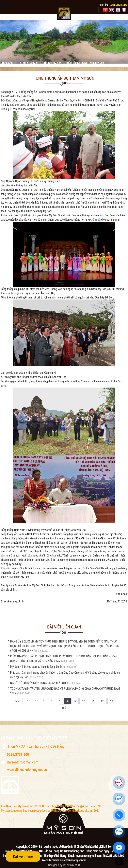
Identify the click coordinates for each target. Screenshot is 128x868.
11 (93, 701)
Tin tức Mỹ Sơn (53, 63)
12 (102, 701)
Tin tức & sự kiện (28, 63)
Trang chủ (7, 63)
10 (84, 701)
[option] (64, 42)
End (64, 707)
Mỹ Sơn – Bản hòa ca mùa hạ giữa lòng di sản (36, 667)
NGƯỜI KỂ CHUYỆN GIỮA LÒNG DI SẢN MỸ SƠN (38, 683)
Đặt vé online (23, 856)
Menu (4, 5)
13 (112, 701)
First (17, 701)
